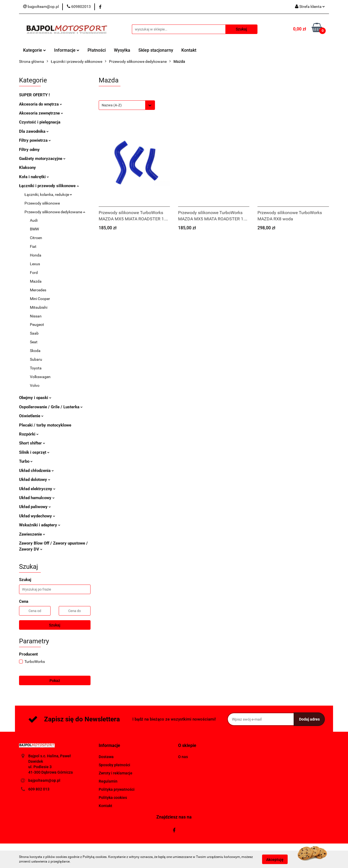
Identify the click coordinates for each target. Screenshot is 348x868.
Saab (34, 333)
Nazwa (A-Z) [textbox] (112, 105)
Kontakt (189, 50)
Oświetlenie (31, 416)
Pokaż (55, 681)
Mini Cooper (40, 299)
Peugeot (37, 325)
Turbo (26, 461)
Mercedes (38, 290)
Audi (34, 220)
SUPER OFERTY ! (34, 95)
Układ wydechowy (37, 516)
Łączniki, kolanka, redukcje (48, 194)
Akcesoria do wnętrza (41, 104)
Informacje (67, 50)
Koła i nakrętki (34, 177)
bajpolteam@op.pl (44, 780)
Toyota (36, 368)
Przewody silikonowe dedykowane (55, 212)
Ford (34, 273)
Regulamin (108, 781)
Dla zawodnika (34, 131)
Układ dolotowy (35, 480)
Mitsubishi (39, 307)
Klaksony (27, 168)
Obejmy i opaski (35, 398)
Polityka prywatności (117, 789)
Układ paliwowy (35, 507)
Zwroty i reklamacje (116, 773)
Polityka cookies (113, 798)
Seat (34, 342)
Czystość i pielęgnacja (40, 122)
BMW (34, 229)
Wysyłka (122, 50)
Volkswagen (40, 377)
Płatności (97, 50)
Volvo (35, 385)
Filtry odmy (29, 150)
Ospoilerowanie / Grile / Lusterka (51, 407)
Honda (36, 255)
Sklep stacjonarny (156, 50)
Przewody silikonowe (42, 203)
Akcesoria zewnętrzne (41, 113)
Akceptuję (275, 859)
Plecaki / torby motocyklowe (45, 425)
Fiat (33, 246)
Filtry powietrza (35, 140)
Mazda (36, 281)
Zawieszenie (32, 534)
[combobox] (127, 105)
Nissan (36, 316)
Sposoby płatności (114, 765)
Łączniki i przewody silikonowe (49, 186)
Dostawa (106, 757)
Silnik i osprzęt (34, 452)
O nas (183, 757)
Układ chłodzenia (36, 471)
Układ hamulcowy (37, 498)
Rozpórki (29, 434)
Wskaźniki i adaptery (40, 525)
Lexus (35, 264)
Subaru (36, 359)
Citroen (36, 238)
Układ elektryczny (37, 489)
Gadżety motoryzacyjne (42, 159)
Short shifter (32, 443)
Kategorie (35, 50)
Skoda (35, 351)
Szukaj (55, 625)
